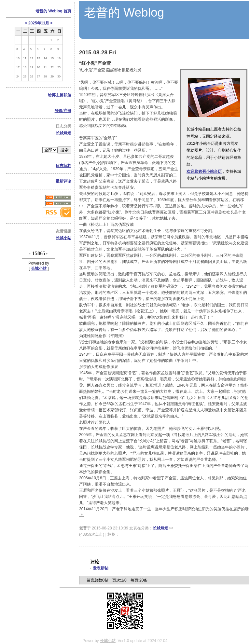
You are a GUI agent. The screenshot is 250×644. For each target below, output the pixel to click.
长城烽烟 (63, 133)
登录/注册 (63, 111)
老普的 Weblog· (53, 11)
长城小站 (63, 238)
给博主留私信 (60, 95)
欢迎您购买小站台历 (204, 171)
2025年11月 (39, 23)
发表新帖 (101, 568)
